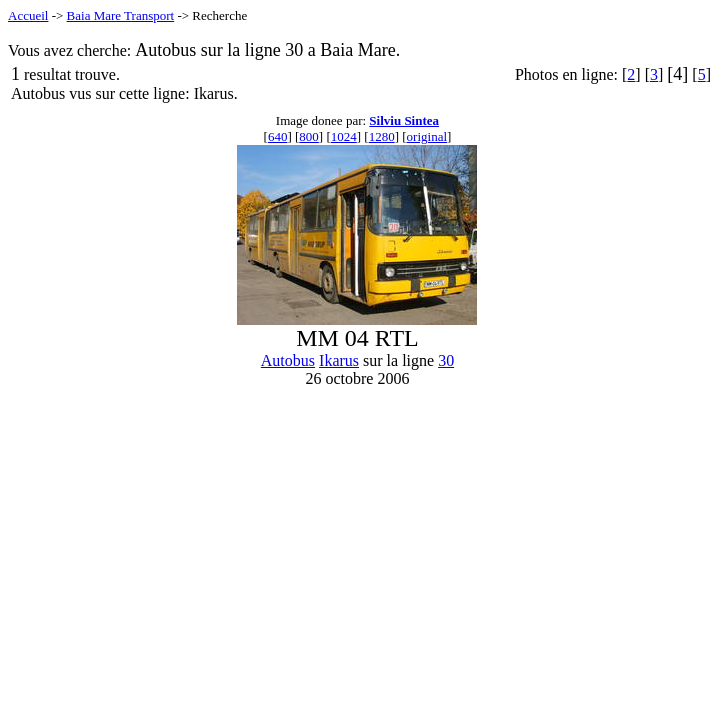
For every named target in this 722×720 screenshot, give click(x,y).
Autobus (288, 360)
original (427, 136)
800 (309, 136)
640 (278, 136)
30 (446, 360)
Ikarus (339, 360)
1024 (344, 136)
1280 (382, 136)
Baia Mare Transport (121, 15)
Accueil (28, 15)
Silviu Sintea (404, 120)
